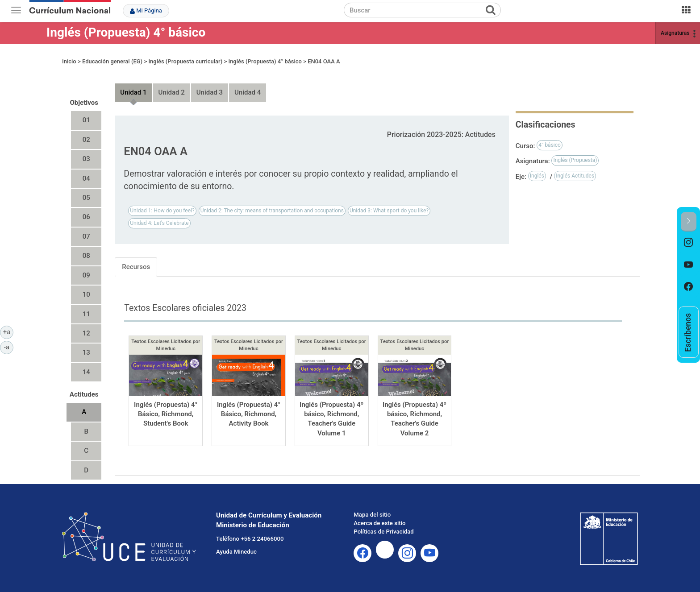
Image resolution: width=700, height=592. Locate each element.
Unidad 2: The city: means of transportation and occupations (272, 211)
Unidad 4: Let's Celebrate (159, 223)
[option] (689, 243)
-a (9, 347)
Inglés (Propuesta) (575, 160)
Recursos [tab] (136, 267)
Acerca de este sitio (379, 523)
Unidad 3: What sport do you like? (389, 211)
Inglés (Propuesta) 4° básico (126, 32)
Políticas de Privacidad (383, 532)
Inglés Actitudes (575, 176)
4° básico (550, 145)
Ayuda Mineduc (236, 552)
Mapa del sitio (372, 515)
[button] (689, 221)
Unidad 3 (210, 92)
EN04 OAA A (324, 61)
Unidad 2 (172, 92)
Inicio (69, 61)
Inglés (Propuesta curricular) (185, 61)
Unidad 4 (248, 92)
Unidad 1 (133, 92)
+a (8, 331)
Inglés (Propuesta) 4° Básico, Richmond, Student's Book (166, 414)
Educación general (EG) (112, 61)
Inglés (537, 176)
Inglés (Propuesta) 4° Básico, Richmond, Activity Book (249, 414)
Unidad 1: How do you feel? (162, 211)
